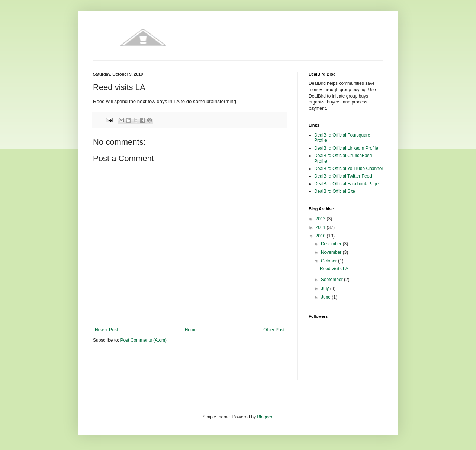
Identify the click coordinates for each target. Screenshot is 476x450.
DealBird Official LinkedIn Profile (346, 148)
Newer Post (106, 330)
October (329, 261)
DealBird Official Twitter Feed (343, 176)
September (332, 280)
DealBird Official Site (335, 191)
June (326, 297)
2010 (321, 236)
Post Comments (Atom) (143, 340)
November (332, 252)
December (332, 244)
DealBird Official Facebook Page (346, 184)
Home (191, 330)
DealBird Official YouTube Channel (348, 169)
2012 (321, 219)
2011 (321, 227)
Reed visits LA (334, 269)
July (326, 288)
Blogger (265, 417)
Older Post (274, 330)
